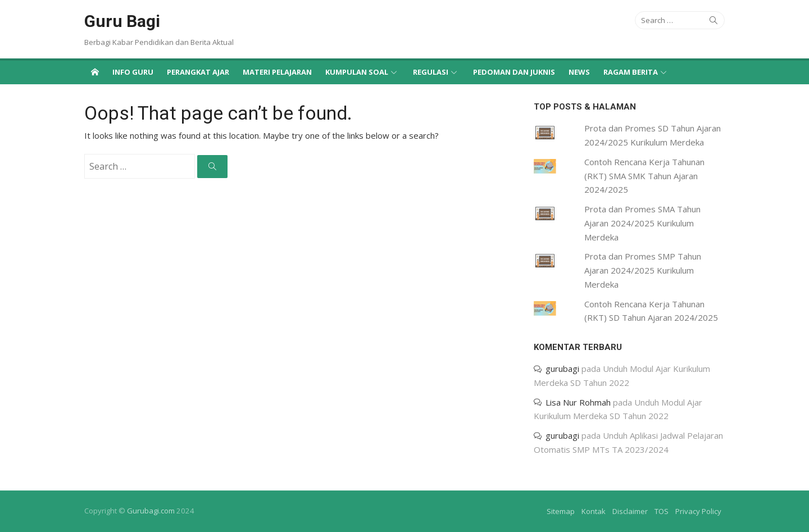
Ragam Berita (631, 72)
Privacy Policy (698, 511)
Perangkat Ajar (198, 72)
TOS (662, 511)
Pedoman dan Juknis (514, 72)
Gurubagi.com (151, 511)
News (579, 72)
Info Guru (133, 72)
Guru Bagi (122, 21)
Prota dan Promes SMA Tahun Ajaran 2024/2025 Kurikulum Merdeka (642, 223)
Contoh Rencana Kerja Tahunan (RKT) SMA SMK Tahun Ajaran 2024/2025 (644, 176)
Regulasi (431, 72)
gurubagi (562, 369)
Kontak (594, 511)
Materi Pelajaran (277, 72)
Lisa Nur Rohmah (578, 402)
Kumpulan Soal (357, 72)
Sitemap (561, 511)
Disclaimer (630, 511)
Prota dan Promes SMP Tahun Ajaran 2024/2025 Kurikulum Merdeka (643, 270)
